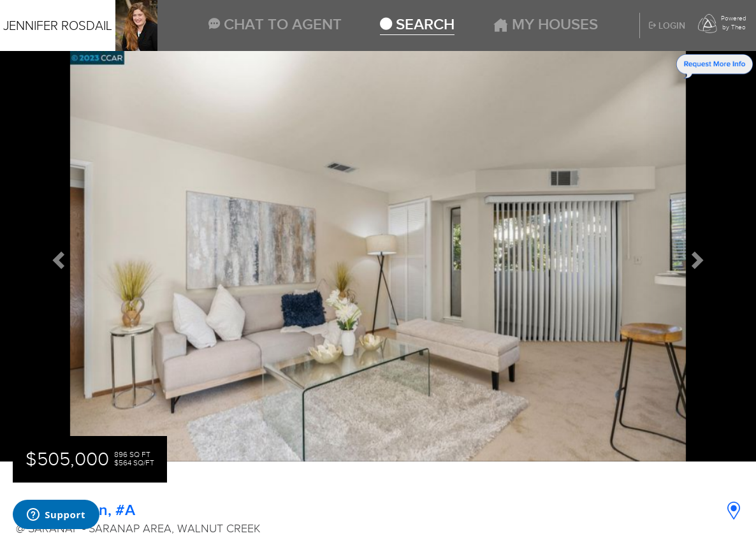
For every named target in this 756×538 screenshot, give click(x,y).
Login (667, 26)
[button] (57, 256)
